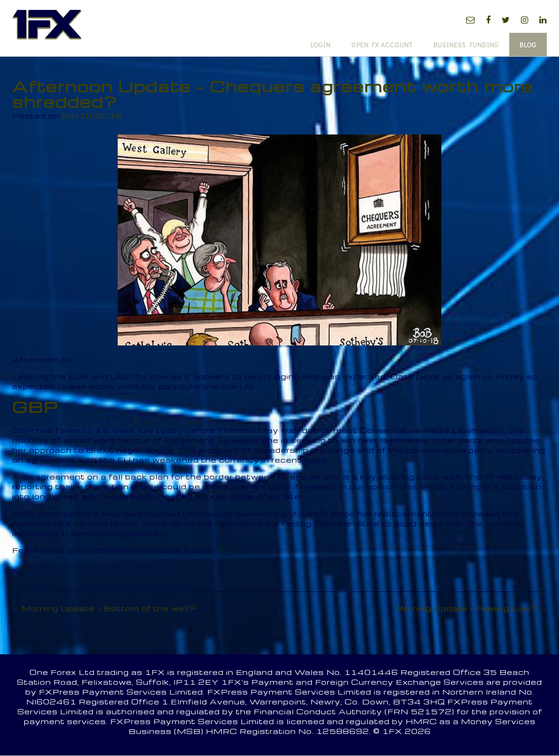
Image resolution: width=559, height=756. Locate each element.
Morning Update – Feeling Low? (471, 608)
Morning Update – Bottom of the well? (104, 608)
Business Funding (466, 45)
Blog (528, 45)
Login (321, 45)
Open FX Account (382, 45)
